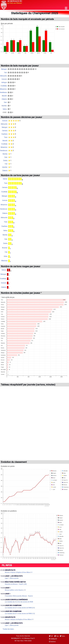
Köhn (6, 256)
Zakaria (4, 99)
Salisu (5, 109)
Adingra (4, 82)
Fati (5, 72)
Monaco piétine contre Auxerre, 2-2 (15, 590)
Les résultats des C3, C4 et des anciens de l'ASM (19, 602)
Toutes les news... (9, 629)
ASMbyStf (53, 639)
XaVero (52, 642)
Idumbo (4, 106)
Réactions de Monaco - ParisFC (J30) (16, 584)
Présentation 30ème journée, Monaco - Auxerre (19, 596)
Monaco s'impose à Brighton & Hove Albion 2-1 (19, 572)
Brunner (5, 248)
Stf (51, 636)
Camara (5, 131)
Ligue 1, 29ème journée (12, 625)
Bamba (5, 154)
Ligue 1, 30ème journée (12, 578)
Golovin (4, 79)
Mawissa (4, 261)
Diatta (5, 160)
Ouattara (4, 134)
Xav (57, 636)
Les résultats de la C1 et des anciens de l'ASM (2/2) (20, 608)
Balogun (4, 69)
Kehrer (5, 179)
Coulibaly (4, 86)
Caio (6, 157)
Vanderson (4, 150)
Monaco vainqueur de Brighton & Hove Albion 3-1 (19, 619)
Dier (5, 102)
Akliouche (3, 76)
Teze (6, 137)
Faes (6, 222)
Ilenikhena (3, 92)
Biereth (4, 96)
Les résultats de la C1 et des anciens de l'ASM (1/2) (20, 614)
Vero (62, 636)
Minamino (3, 89)
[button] (66, 8)
